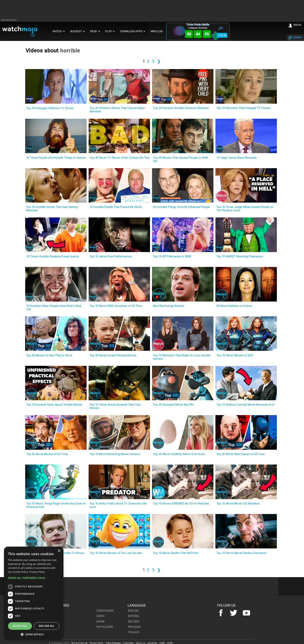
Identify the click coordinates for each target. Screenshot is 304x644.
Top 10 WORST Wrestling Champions (240, 257)
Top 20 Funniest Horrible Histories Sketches (181, 108)
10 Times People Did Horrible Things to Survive (56, 158)
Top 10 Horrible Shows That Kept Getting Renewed (52, 209)
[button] (34, 578)
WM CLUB (157, 31)
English (133, 611)
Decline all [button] (47, 626)
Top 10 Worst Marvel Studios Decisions (241, 553)
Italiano (134, 632)
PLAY (222, 35)
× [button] (59, 551)
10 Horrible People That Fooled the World (116, 207)
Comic (100, 616)
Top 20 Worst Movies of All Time (47, 454)
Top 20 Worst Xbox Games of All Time (241, 454)
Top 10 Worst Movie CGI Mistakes (238, 504)
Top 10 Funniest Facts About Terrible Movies (54, 405)
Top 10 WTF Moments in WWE (172, 257)
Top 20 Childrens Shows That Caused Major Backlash (117, 110)
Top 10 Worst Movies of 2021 (235, 355)
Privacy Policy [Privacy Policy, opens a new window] (37, 572)
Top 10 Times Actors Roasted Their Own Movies (115, 406)
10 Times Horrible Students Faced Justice (53, 257)
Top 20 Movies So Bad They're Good (49, 355)
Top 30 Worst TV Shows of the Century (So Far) (119, 158)
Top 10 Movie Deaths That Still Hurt (175, 553)
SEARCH (297, 37)
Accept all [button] (20, 626)
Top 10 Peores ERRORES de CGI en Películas (181, 504)
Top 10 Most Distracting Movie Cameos (115, 454)
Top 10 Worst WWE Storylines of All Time (116, 306)
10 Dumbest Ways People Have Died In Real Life (54, 308)
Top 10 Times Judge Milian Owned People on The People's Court (245, 209)
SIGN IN (297, 25)
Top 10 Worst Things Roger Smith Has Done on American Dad (56, 505)
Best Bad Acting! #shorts (169, 306)
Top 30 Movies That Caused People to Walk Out (181, 159)
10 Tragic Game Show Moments (237, 158)
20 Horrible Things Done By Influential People (182, 207)
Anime (100, 621)
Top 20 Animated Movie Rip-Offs (173, 405)
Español (134, 616)
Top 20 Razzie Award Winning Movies (113, 355)
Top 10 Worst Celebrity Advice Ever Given (179, 454)
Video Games (105, 611)
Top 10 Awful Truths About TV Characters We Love (118, 505)
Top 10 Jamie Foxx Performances (111, 257)
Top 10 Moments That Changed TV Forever (244, 108)
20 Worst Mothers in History (234, 306)
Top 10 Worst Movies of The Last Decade (116, 553)
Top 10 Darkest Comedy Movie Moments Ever (245, 405)
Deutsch (134, 621)
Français (134, 627)
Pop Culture (105, 627)
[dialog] (34, 593)
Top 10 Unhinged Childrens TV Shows (50, 108)
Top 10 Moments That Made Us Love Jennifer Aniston (182, 357)
